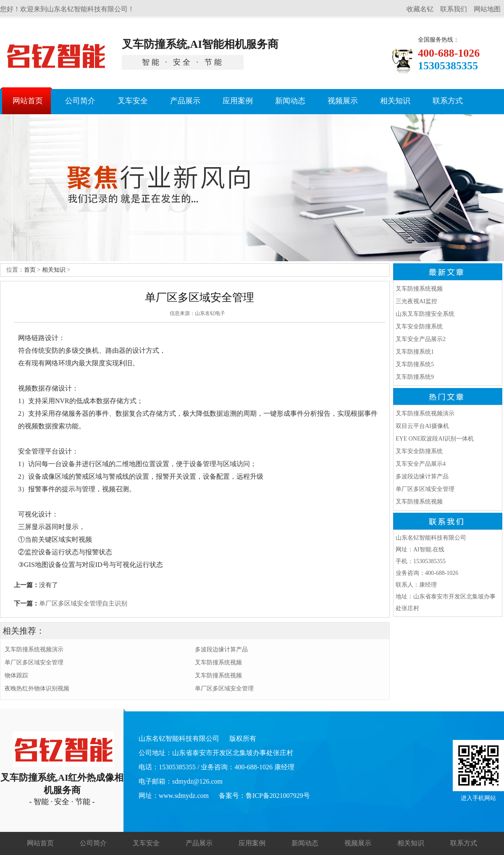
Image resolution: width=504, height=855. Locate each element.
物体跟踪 (16, 675)
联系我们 (454, 9)
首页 (30, 270)
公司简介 (93, 843)
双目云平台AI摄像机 (422, 426)
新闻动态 (305, 843)
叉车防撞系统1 (415, 352)
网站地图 (487, 9)
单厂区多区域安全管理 (34, 662)
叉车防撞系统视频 (218, 662)
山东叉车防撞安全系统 (425, 314)
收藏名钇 (420, 9)
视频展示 (358, 843)
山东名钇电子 (210, 313)
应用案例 (252, 843)
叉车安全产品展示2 (421, 339)
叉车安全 (146, 843)
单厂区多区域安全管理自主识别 (83, 603)
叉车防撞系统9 (415, 377)
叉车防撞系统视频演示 (34, 649)
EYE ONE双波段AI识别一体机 (435, 439)
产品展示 (199, 843)
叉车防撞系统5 (415, 364)
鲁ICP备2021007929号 (278, 796)
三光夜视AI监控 (416, 301)
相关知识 (54, 270)
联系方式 (464, 843)
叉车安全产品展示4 (421, 464)
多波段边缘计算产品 (221, 649)
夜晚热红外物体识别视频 (37, 688)
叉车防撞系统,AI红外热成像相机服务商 (62, 769)
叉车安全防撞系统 (419, 327)
